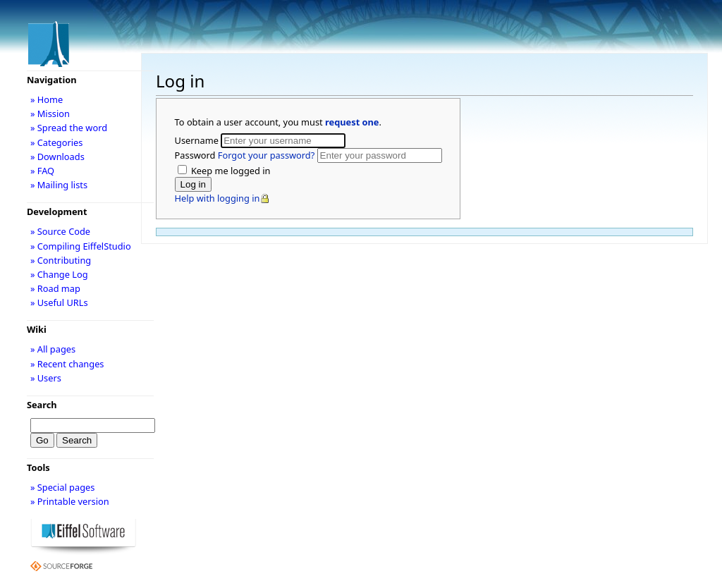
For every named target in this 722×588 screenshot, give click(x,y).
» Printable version (70, 501)
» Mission (50, 114)
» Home (47, 99)
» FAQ (42, 171)
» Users (46, 378)
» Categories (57, 142)
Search (42, 405)
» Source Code (60, 231)
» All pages (53, 349)
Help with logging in (218, 198)
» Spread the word (69, 128)
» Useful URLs (59, 302)
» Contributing (61, 260)
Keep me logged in (230, 171)
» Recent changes (67, 364)
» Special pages (62, 487)
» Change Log (59, 274)
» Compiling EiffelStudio (81, 246)
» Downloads (57, 157)
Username (198, 140)
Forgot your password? (266, 155)
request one (352, 122)
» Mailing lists (59, 185)
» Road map (55, 288)
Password (246, 155)
